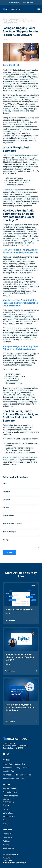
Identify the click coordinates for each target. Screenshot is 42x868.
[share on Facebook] (10, 65)
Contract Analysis (10, 792)
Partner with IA (9, 817)
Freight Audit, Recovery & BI (14, 764)
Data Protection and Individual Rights (14, 862)
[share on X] (18, 65)
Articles (5, 19)
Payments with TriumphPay (14, 778)
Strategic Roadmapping (8, 800)
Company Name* (8, 516)
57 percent (7, 109)
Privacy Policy (7, 860)
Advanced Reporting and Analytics (17, 775)
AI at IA (6, 824)
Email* (5, 483)
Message (6, 540)
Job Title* (6, 508)
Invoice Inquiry (28, 3)
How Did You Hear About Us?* (12, 524)
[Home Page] (16, 739)
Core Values (8, 813)
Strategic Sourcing (10, 788)
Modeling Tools (9, 771)
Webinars (6, 841)
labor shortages (21, 241)
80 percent (17, 234)
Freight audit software (12, 190)
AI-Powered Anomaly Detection (16, 768)
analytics (23, 203)
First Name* (7, 491)
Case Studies (8, 834)
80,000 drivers (32, 75)
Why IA (6, 809)
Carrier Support (14, 3)
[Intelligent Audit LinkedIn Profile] (4, 754)
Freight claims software (12, 155)
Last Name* (7, 499)
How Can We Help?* (9, 532)
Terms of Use (7, 858)
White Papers (8, 837)
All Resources (8, 848)
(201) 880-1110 (9, 743)
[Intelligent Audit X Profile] (8, 754)
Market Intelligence (10, 796)
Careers (6, 820)
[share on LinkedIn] (14, 65)
